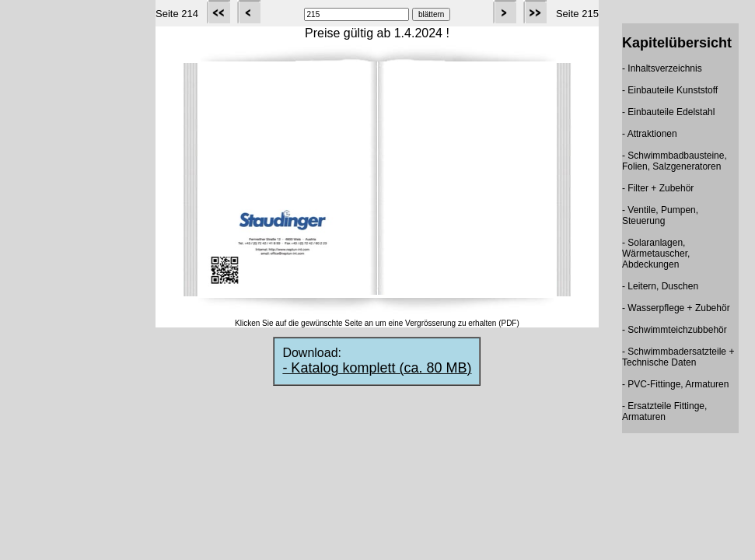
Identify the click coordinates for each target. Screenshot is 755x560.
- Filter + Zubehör (658, 188)
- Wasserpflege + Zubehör (676, 308)
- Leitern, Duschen (660, 286)
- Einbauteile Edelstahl (668, 112)
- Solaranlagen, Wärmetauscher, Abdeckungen (656, 254)
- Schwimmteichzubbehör (675, 330)
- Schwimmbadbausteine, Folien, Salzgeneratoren (675, 161)
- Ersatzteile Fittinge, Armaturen (664, 411)
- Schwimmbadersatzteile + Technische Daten (678, 357)
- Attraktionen (650, 134)
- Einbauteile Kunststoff (670, 90)
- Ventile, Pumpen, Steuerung (660, 215)
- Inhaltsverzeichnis (662, 68)
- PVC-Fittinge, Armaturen (675, 384)
